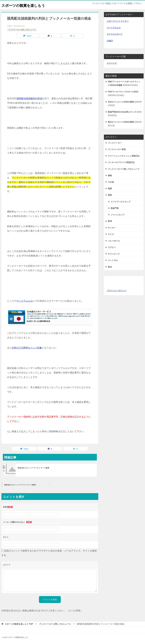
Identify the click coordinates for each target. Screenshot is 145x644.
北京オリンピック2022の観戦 (121, 102)
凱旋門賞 (115, 208)
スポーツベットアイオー (118, 21)
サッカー (112, 228)
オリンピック (114, 254)
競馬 (110, 195)
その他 (111, 182)
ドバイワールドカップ (121, 202)
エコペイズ (112, 63)
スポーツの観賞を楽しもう (27, 5)
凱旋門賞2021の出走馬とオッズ (122, 112)
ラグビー (112, 247)
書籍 (110, 175)
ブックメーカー (115, 143)
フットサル (113, 260)
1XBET (110, 41)
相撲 (110, 188)
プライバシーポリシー (117, 291)
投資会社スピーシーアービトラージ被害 (33, 468)
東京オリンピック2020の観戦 (121, 122)
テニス (111, 234)
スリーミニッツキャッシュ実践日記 (124, 156)
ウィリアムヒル (25, 301)
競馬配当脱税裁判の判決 (29, 98)
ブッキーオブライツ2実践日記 (121, 162)
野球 (110, 221)
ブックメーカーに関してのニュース (22, 30)
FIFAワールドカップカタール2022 (123, 92)
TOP (19, 624)
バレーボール (114, 241)
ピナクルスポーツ (115, 34)
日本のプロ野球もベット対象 (27, 348)
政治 (110, 267)
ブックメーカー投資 (117, 149)
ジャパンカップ (118, 215)
